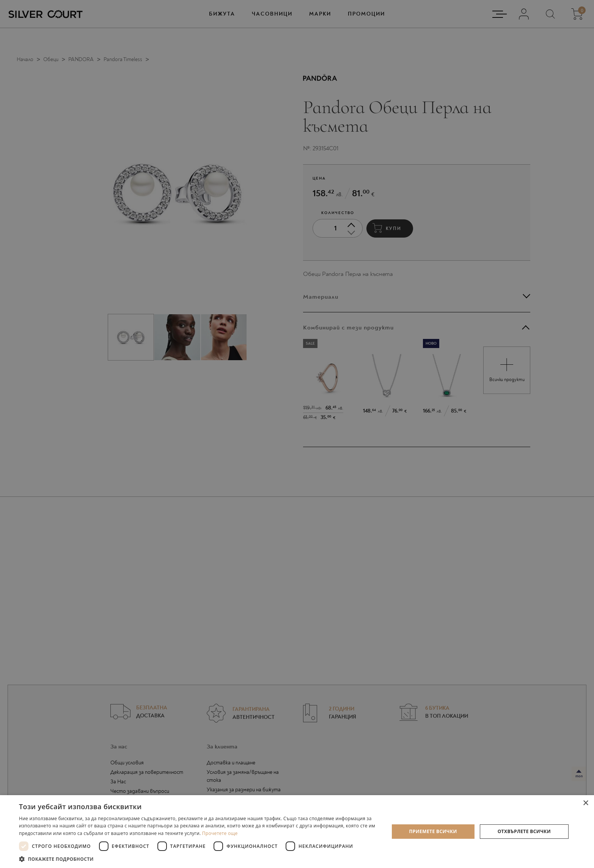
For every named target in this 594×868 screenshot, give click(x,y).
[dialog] (297, 434)
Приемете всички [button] (433, 831)
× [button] (585, 803)
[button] (198, 859)
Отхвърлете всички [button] (524, 831)
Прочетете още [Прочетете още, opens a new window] (220, 833)
